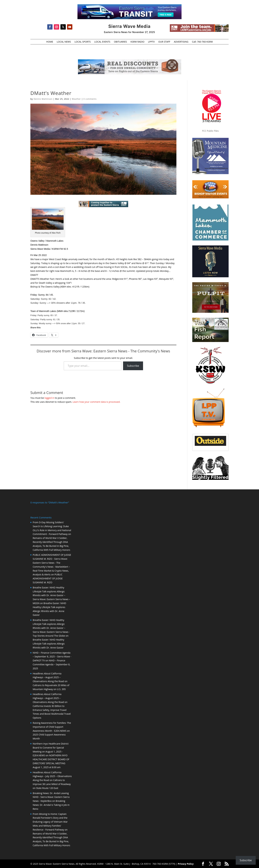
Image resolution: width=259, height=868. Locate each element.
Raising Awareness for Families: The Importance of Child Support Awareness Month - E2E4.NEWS (52, 726)
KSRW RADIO (137, 42)
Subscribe (133, 366)
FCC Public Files (210, 131)
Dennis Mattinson (43, 99)
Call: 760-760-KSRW (202, 42)
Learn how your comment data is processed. (96, 402)
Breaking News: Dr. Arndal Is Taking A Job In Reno (51, 805)
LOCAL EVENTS (102, 42)
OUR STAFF (164, 42)
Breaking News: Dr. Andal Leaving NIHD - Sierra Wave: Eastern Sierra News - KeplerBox (51, 797)
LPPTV (151, 42)
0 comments (90, 99)
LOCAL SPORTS (83, 42)
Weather (76, 99)
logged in (49, 398)
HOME (50, 42)
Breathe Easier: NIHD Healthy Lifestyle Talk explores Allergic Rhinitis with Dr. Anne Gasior (49, 643)
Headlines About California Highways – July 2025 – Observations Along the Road (52, 776)
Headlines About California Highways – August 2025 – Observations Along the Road (48, 677)
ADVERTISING (181, 42)
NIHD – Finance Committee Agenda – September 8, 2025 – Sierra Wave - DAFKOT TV (52, 656)
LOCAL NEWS (64, 42)
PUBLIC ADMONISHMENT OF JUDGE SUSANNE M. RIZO (48, 578)
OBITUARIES (120, 42)
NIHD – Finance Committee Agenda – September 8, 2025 (51, 664)
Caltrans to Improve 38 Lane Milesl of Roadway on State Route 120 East (52, 784)
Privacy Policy (186, 863)
